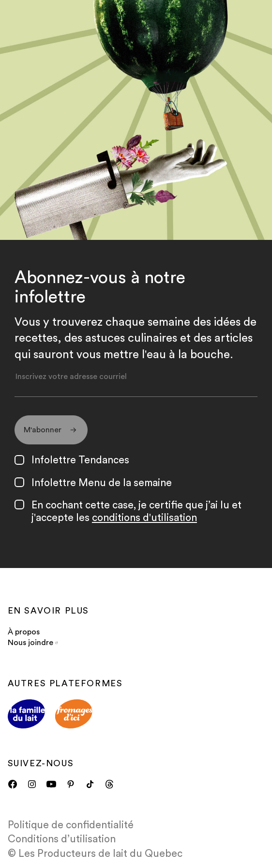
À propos (24, 632)
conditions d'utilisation (144, 518)
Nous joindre (33, 643)
